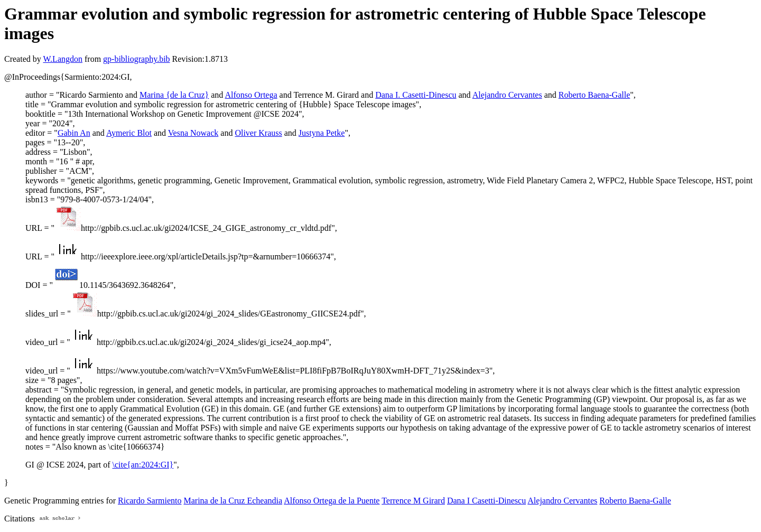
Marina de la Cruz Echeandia (233, 501)
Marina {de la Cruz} (174, 95)
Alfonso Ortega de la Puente (332, 501)
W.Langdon (63, 59)
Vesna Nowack (193, 133)
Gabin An (74, 133)
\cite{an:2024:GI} (143, 465)
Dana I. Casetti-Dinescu (416, 95)
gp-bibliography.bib (137, 59)
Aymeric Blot (129, 133)
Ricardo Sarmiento (150, 501)
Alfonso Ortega (251, 95)
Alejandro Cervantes (507, 95)
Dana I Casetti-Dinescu (486, 501)
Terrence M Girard (413, 501)
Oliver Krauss (258, 133)
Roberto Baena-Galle (595, 95)
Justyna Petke (322, 133)
